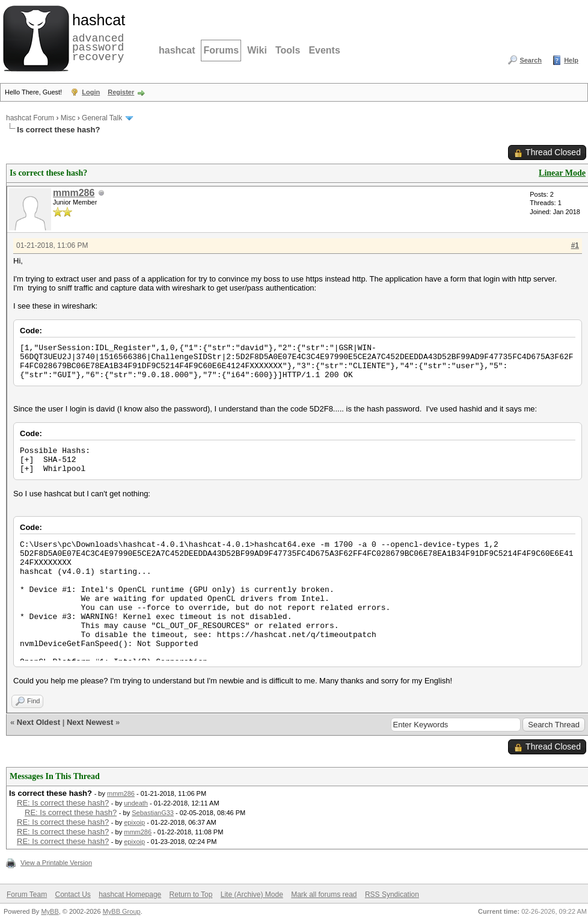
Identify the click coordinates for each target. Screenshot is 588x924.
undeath (136, 803)
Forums (221, 50)
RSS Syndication (392, 895)
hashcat (177, 50)
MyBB (50, 911)
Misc (68, 118)
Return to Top (191, 895)
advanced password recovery (96, 37)
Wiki (257, 50)
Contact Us (72, 895)
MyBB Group (122, 911)
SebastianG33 (153, 813)
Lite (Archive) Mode (252, 895)
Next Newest (90, 722)
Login (91, 92)
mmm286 (74, 193)
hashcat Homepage (130, 895)
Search (531, 60)
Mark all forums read (324, 895)
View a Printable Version (56, 863)
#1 (575, 245)
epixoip (134, 822)
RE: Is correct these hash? (63, 803)
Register (121, 92)
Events (324, 50)
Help (571, 60)
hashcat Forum (30, 118)
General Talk (102, 118)
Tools (288, 50)
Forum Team (27, 895)
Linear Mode (562, 173)
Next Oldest (38, 722)
